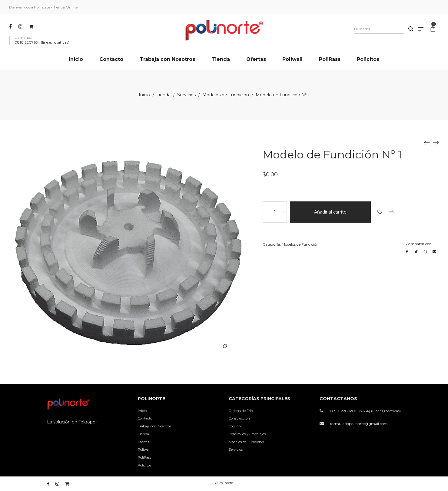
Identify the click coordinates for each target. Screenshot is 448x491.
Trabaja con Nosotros (154, 426)
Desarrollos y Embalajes (247, 434)
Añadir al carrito (330, 212)
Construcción (239, 418)
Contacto (145, 418)
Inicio (144, 95)
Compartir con (419, 244)
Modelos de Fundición (226, 95)
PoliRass (144, 457)
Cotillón (235, 426)
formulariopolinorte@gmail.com (359, 424)
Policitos (144, 465)
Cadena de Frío (241, 411)
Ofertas (143, 442)
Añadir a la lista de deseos (380, 212)
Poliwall (144, 450)
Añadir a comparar (392, 212)
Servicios (186, 95)
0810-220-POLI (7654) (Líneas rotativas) (365, 411)
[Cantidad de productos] (275, 212)
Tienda (164, 95)
